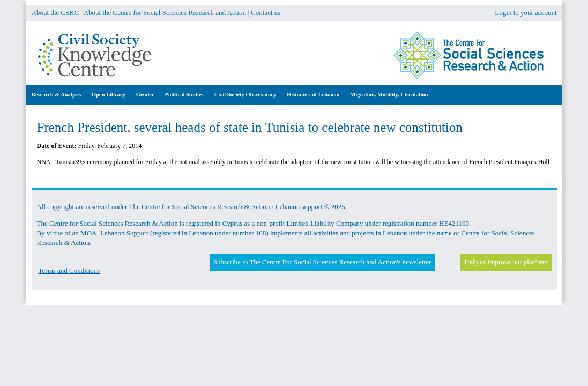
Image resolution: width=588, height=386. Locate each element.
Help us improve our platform (506, 262)
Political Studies (184, 95)
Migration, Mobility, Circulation (389, 95)
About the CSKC (55, 13)
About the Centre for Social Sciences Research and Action (165, 13)
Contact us (266, 13)
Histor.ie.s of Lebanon (313, 95)
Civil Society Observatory (245, 95)
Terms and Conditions (69, 270)
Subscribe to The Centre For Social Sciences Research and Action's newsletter (322, 262)
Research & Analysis (57, 95)
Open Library (109, 95)
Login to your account (526, 13)
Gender (145, 95)
